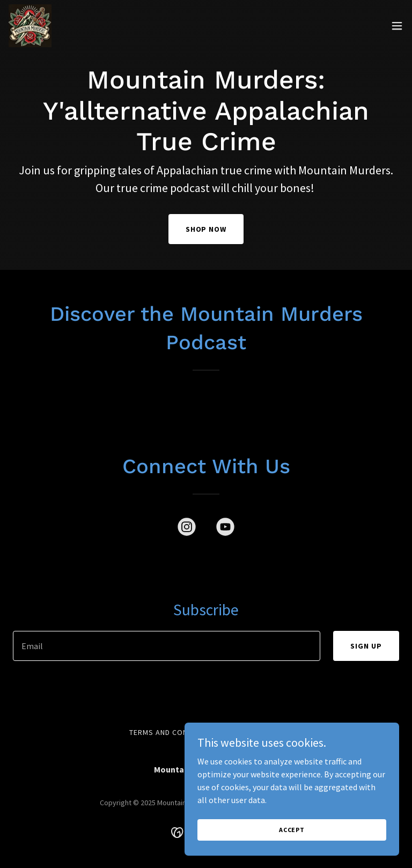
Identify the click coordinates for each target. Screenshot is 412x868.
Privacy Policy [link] (254, 732)
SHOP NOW (206, 229)
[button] (397, 26)
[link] (30, 26)
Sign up (366, 646)
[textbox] (167, 646)
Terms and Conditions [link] (173, 732)
